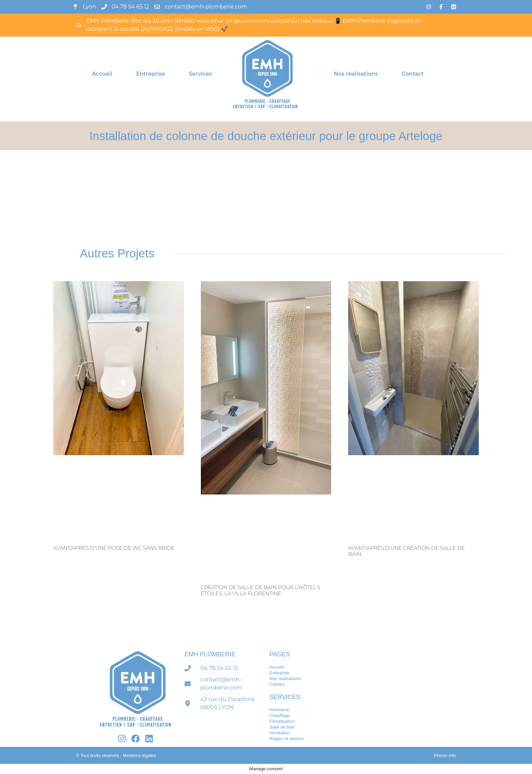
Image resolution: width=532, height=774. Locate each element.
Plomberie (279, 710)
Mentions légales (139, 756)
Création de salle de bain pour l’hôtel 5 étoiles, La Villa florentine (261, 590)
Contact (413, 74)
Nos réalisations (356, 74)
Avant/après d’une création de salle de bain (406, 551)
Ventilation (280, 733)
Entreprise (150, 74)
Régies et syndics (287, 739)
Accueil (102, 74)
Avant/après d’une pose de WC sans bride (114, 548)
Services (201, 74)
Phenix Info (445, 756)
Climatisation (282, 721)
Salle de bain (282, 727)
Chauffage (280, 715)
